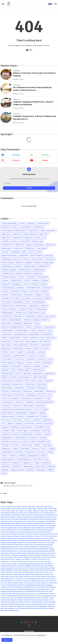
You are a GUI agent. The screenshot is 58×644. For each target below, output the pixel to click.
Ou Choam (18, 381)
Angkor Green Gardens (48, 230)
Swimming (5, 445)
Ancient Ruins (39, 227)
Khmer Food (18, 341)
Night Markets (50, 373)
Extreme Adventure (39, 302)
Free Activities (30, 316)
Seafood (39, 424)
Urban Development (24, 459)
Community (20, 288)
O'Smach (13, 377)
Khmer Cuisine (51, 338)
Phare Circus (30, 384)
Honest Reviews (49, 327)
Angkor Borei (33, 230)
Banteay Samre (7, 248)
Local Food (32, 356)
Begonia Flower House (9, 255)
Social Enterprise (27, 434)
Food (43, 313)
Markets (37, 363)
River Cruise (6, 420)
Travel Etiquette (7, 452)
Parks (33, 381)
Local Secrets (19, 359)
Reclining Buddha (21, 413)
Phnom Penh (50, 391)
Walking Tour (6, 466)
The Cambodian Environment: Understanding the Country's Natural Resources (32, 89)
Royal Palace (47, 420)
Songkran (38, 434)
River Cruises (17, 420)
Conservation (47, 288)
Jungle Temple (6, 334)
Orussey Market (7, 381)
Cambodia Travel (7, 273)
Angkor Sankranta (30, 234)
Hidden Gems (28, 323)
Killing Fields (17, 348)
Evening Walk (18, 302)
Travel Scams (30, 452)
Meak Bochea (48, 363)
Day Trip (45, 291)
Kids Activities (46, 345)
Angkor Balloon (20, 230)
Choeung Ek (6, 284)
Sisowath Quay (35, 431)
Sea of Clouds (29, 424)
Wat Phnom (17, 466)
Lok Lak (50, 359)
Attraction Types (37, 241)
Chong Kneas (17, 284)
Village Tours (27, 463)
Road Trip (37, 420)
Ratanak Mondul (7, 413)
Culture (25, 291)
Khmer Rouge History (21, 345)
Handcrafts (17, 323)
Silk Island (5, 431)
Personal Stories (18, 384)
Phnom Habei (16, 391)
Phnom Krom (27, 391)
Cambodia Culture (30, 266)
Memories (27, 366)
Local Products (7, 359)
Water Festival (41, 466)
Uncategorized (33, 456)
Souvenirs (48, 434)
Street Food (16, 441)
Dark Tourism (34, 291)
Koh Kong (45, 348)
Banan (29, 245)
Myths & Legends (24, 370)
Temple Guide (47, 445)
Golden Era (46, 320)
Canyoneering (38, 273)
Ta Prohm (15, 445)
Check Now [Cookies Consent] (41, 635)
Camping (18, 273)
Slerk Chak (46, 431)
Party (40, 381)
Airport (15, 227)
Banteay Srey (30, 248)
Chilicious (45, 281)
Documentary (28, 295)
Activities (22, 223)
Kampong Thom (47, 334)
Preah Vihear (6, 406)
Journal (50, 331)
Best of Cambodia (37, 255)
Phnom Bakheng (7, 388)
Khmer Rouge (6, 345)
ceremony (5, 281)
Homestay (38, 327)
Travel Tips (41, 452)
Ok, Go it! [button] (7, 640)
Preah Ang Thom (7, 402)
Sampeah (18, 424)
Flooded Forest (21, 313)
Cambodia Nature (39, 270)
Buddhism (29, 263)
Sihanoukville (39, 427)
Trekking (50, 452)
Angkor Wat (6, 238)
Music (14, 370)
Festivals (13, 309)
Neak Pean (27, 373)
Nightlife (5, 377)
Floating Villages (7, 313)
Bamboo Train (20, 245)
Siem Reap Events (26, 427)
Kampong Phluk (34, 334)
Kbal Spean (34, 338)
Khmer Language (31, 341)
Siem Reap (14, 427)
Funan (40, 316)
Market (29, 363)
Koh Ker (37, 348)
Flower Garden (34, 313)
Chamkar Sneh (16, 281)
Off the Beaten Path (39, 377)
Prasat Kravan (26, 398)
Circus (26, 284)
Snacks (16, 434)
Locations (41, 359)
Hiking (37, 323)
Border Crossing (7, 263)
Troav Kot (12, 456)
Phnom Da (5, 391)
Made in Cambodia (8, 363)
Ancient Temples (7, 230)
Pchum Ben (49, 381)
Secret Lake (49, 424)
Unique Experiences (8, 459)
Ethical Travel (6, 302)
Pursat (37, 409)
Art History (5, 241)
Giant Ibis (27, 320)
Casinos (22, 277)
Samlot (10, 424)
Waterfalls (5, 470)
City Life (44, 284)
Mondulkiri (37, 366)
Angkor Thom (43, 234)
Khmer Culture (7, 341)
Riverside (28, 420)
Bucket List (19, 263)
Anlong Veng (16, 238)
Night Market (38, 373)
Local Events (6, 356)
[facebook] (22, 622)
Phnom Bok (31, 388)
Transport (52, 449)
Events (27, 302)
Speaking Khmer (7, 438)
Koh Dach (28, 348)
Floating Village (41, 309)
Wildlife (51, 470)
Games (4, 320)
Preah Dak (19, 402)
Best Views (49, 255)
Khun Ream (34, 345)
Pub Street (17, 406)
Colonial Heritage (8, 288)
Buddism (38, 263)
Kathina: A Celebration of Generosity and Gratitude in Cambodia (34, 74)
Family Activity (21, 306)
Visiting (37, 463)
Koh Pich (5, 352)
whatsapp (45, 155)
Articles (15, 241)
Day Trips (5, 295)
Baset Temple (42, 248)
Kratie (13, 352)
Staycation (5, 441)
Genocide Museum (15, 320)
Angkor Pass (17, 234)
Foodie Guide (18, 316)
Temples (15, 449)
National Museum (38, 370)
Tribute (4, 456)
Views (46, 459)
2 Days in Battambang (9, 223)
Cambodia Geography (9, 270)
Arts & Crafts (25, 241)
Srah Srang (43, 438)
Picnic (50, 395)
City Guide (34, 284)
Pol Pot (4, 398)
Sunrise (25, 441)
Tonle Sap (35, 449)
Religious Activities (8, 416)
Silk (48, 427)
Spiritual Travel (20, 438)
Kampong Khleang (20, 334)
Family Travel (33, 306)
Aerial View (6, 227)
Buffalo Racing (7, 266)
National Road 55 (7, 373)
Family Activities (7, 306)
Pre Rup (48, 398)
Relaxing (42, 413)
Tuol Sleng (22, 456)
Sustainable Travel (44, 441)
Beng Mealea (24, 255)
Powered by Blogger (8, 483)
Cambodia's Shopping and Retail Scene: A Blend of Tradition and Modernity (33, 103)
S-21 (3, 424)
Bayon (24, 252)
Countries (5, 291)
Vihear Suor (6, 463)
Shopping (5, 427)
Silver (13, 431)
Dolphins (39, 295)
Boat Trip (26, 259)
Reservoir (21, 416)
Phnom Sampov (7, 395)
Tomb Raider (25, 449)
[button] (50, 4)
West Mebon (41, 470)
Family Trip (44, 306)
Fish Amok (22, 309)
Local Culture (31, 352)
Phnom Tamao (19, 395)
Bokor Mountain (38, 259)
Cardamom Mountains (9, 277)
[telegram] (36, 622)
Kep (42, 338)
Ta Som (23, 445)
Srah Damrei (32, 438)
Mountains (5, 370)
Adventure (31, 223)
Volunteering (46, 463)
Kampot (4, 338)
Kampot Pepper (15, 338)
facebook (16, 155)
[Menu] (3, 4)
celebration (31, 277)
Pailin (27, 381)
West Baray (31, 470)
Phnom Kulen (39, 391)
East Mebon (6, 298)
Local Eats (41, 352)
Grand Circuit (6, 323)
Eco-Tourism (27, 298)
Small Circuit (6, 434)
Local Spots (31, 359)
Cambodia (18, 266)
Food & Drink (6, 316)
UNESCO (44, 456)
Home (29, 50)
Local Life (42, 356)
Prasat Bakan (14, 398)
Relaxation (33, 413)
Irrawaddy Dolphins (22, 331)
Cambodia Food (44, 266)
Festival (4, 309)
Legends (20, 352)
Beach (31, 252)
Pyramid (45, 409)
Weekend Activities (18, 470)
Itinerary (41, 331)
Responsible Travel (33, 416)
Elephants (48, 298)
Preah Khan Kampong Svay (44, 402)
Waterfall (52, 466)
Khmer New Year (45, 341)
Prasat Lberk (38, 398)
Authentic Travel (7, 245)
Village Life (16, 463)
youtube (45, 160)
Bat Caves (5, 252)
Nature (18, 373)
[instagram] (33, 622)
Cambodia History (25, 270)
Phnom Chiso (42, 388)
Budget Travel (48, 263)
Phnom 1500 (42, 384)
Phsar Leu (42, 395)
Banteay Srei (19, 248)
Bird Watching (6, 259)
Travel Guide (19, 452)
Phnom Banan (20, 388)
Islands (33, 331)
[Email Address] (29, 184)
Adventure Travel (43, 223)
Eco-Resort (16, 298)
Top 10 (44, 449)
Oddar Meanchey (25, 377)
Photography (31, 395)
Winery (4, 474)
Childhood (36, 281)
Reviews (45, 416)
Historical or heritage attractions (13, 327)
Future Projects (50, 316)
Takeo (30, 445)
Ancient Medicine (26, 227)
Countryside (15, 291)
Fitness (31, 309)
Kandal (25, 338)
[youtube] (29, 622)
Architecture (28, 238)
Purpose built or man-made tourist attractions (17, 409)
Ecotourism (38, 298)
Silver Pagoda (23, 431)
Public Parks (40, 406)
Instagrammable (7, 331)
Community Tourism (33, 288)
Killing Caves (6, 348)
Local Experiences (19, 356)
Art (44, 238)
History (29, 327)
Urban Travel (37, 459)
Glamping (36, 320)
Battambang (15, 252)
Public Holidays (28, 406)
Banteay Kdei (51, 245)
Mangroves (20, 363)
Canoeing (27, 273)
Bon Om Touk (50, 259)
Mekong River (16, 366)
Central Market (43, 277)
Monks (46, 366)
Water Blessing (28, 466)
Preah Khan (29, 402)
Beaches (39, 252)
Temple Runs (6, 449)
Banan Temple (39, 245)
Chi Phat (26, 281)
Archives (38, 238)
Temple (37, 445)
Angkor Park (6, 234)
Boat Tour (17, 259)
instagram (16, 160)
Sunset (33, 441)
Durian (47, 295)
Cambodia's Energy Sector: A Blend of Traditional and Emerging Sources (34, 118)
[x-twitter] (26, 622)
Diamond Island (16, 295)
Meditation (5, 366)
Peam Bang (5, 384)
